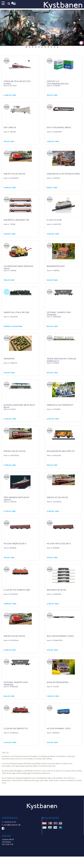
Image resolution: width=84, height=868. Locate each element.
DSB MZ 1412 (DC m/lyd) (14, 174)
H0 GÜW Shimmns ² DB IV (59, 729)
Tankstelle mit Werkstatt (60, 405)
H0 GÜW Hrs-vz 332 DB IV (59, 544)
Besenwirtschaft (56, 266)
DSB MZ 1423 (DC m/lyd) (15, 451)
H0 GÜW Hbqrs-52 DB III (15, 544)
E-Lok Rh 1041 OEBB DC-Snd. (17, 590)
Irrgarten (9, 359)
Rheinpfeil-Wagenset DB (16, 220)
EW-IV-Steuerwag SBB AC (59, 128)
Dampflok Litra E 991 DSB (16, 312)
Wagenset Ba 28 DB (56, 590)
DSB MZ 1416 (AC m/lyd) (14, 636)
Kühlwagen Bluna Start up (61, 451)
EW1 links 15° (10, 128)
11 (58, 47)
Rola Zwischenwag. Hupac (60, 636)
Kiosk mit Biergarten (57, 682)
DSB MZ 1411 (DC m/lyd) (57, 497)
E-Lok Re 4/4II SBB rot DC (16, 729)
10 (54, 47)
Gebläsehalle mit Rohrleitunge (63, 174)
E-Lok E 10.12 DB (54, 220)
